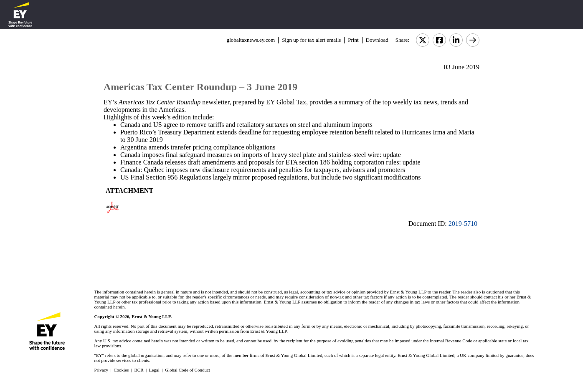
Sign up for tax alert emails (311, 40)
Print (353, 40)
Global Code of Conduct (188, 370)
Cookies (121, 370)
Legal (154, 370)
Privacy (101, 370)
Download (377, 40)
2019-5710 (463, 224)
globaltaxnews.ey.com (251, 40)
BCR (139, 370)
